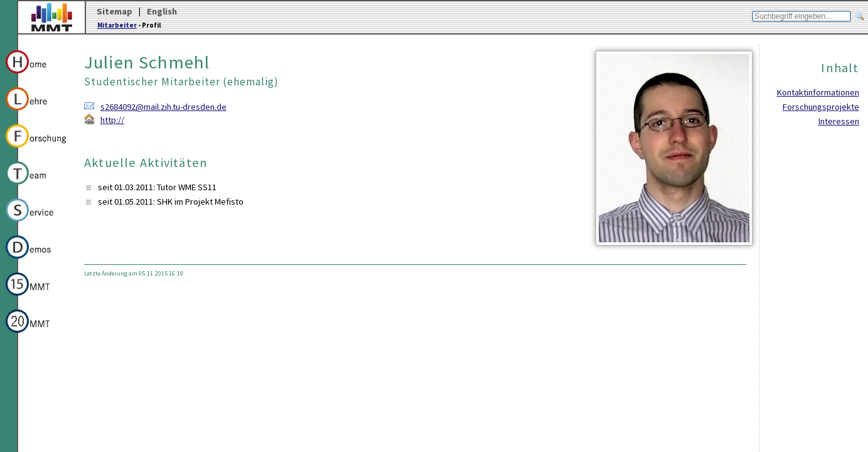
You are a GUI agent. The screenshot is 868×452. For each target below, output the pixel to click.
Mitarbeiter (117, 25)
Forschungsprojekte (821, 107)
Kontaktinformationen (818, 92)
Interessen (839, 121)
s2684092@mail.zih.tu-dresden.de (163, 107)
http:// (112, 120)
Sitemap (115, 11)
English (162, 11)
